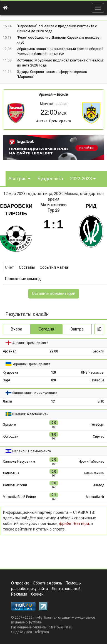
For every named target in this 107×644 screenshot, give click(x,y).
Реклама (19, 594)
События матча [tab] (54, 267)
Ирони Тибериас (91, 462)
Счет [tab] (9, 267)
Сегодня (46, 329)
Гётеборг (97, 425)
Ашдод (99, 485)
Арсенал (46, 95)
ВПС (101, 401)
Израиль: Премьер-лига (32, 451)
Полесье (97, 380)
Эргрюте (9, 425)
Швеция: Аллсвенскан (30, 414)
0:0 (53, 380)
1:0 (53, 372)
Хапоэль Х (11, 473)
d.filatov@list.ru (60, 627)
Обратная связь (48, 583)
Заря (7, 380)
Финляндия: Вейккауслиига (35, 393)
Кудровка (10, 372)
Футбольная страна (53, 618)
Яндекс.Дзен (22, 632)
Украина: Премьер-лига (31, 364)
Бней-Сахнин (94, 473)
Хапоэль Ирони (15, 485)
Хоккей (37, 594)
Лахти (7, 401)
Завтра (77, 329)
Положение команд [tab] (23, 279)
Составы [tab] (27, 267)
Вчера (17, 329)
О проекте (20, 583)
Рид (91, 206)
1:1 (53, 401)
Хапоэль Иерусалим (19, 462)
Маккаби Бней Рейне (19, 497)
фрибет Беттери (74, 524)
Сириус (99, 436)
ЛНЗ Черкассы (93, 372)
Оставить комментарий (54, 293)
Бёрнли (62, 95)
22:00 (54, 351)
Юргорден (11, 436)
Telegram (42, 632)
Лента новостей (66, 589)
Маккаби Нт (95, 497)
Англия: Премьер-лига (53, 121)
